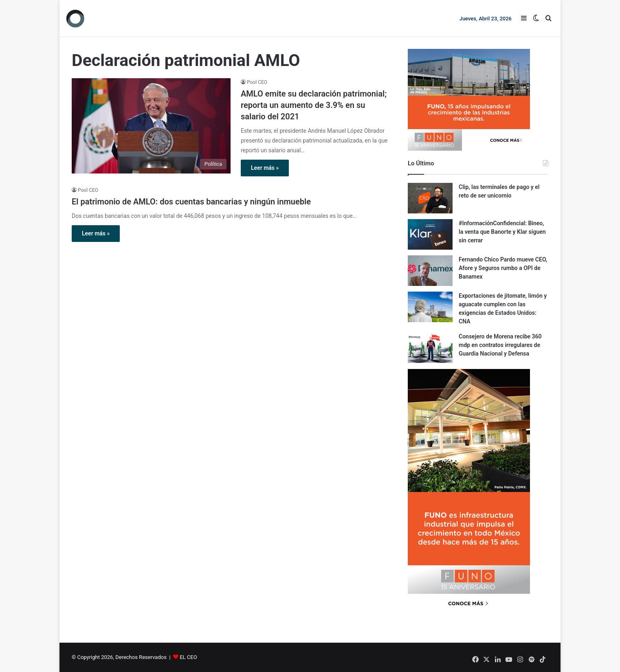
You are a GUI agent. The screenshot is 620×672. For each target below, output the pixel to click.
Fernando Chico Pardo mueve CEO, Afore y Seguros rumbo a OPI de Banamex (503, 268)
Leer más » (265, 168)
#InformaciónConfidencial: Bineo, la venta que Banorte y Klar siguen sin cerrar (502, 232)
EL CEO (188, 657)
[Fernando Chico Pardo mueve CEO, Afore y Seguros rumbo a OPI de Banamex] (430, 271)
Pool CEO (257, 82)
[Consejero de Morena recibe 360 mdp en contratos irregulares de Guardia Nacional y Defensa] (430, 348)
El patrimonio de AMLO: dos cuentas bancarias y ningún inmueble (191, 202)
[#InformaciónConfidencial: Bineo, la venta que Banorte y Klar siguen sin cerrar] (430, 234)
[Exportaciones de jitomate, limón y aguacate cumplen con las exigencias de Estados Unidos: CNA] (430, 307)
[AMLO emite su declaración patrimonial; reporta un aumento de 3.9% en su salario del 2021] (151, 126)
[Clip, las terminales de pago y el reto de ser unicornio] (430, 198)
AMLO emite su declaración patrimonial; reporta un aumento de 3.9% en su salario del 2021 (314, 105)
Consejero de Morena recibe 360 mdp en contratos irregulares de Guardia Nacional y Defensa (500, 345)
